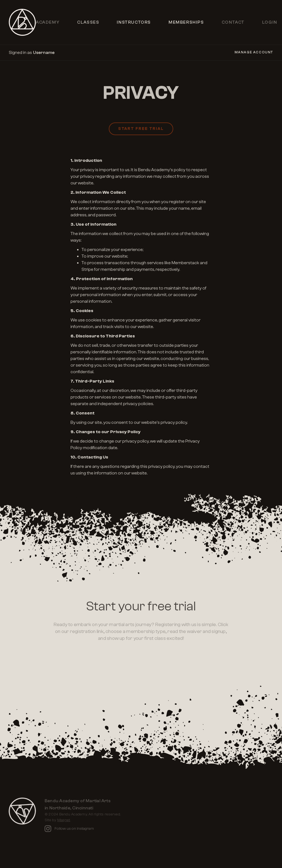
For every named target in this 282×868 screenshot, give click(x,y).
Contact (233, 22)
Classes (88, 22)
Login (270, 22)
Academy (48, 22)
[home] (22, 22)
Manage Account (254, 52)
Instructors (134, 22)
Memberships (186, 22)
